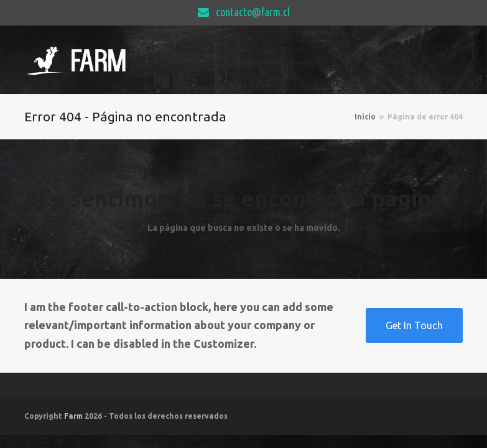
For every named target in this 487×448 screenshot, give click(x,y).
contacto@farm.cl (253, 12)
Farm (73, 416)
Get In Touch (414, 325)
